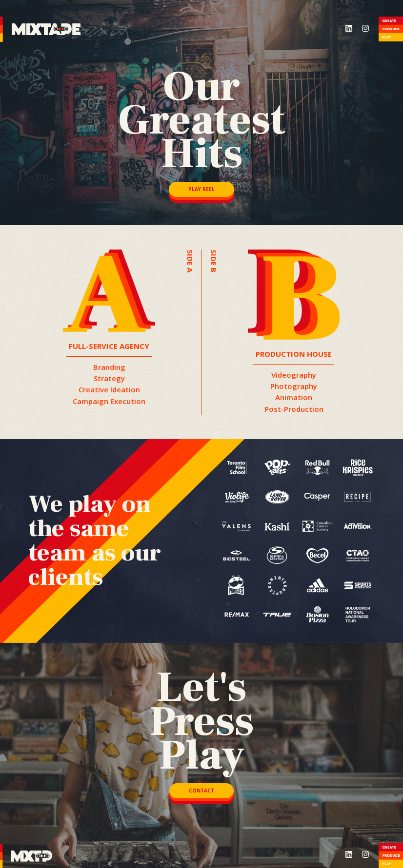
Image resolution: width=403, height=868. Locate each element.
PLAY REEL (201, 189)
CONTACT (201, 791)
